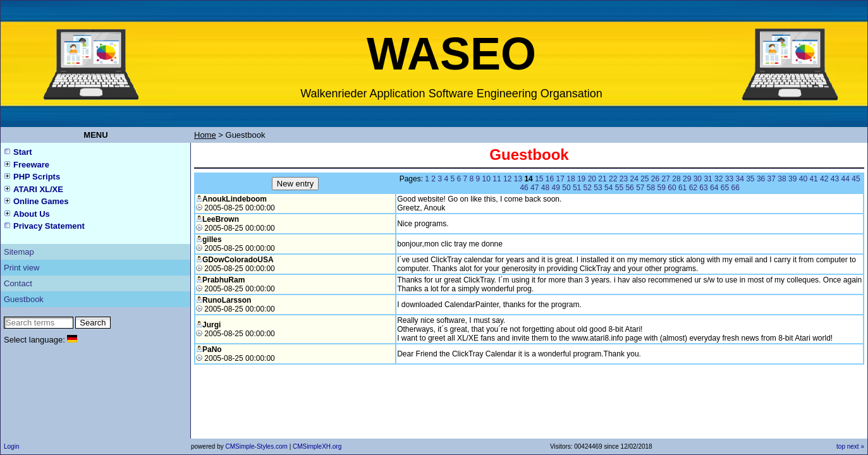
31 (708, 179)
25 (645, 179)
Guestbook (24, 299)
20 (592, 179)
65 (725, 188)
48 (545, 188)
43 (835, 179)
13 (518, 179)
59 (662, 188)
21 (602, 179)
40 (803, 179)
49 (556, 188)
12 (507, 179)
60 (672, 188)
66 (735, 188)
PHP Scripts (37, 177)
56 (629, 188)
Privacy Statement (49, 226)
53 (598, 188)
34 (739, 179)
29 (687, 179)
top (841, 446)
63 (703, 188)
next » (856, 446)
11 (497, 179)
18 (571, 179)
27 (666, 179)
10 (486, 179)
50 (566, 188)
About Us (32, 214)
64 (714, 188)
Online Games (41, 201)
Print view (21, 268)
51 (577, 188)
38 (782, 179)
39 (792, 179)
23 (624, 179)
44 (846, 179)
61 (682, 188)
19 (581, 179)
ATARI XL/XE (38, 189)
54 (608, 188)
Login (11, 446)
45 (856, 179)
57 (640, 188)
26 (655, 179)
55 (619, 188)
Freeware (31, 165)
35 (750, 179)
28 (676, 179)
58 (651, 188)
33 (729, 179)
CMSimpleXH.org (317, 446)
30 (698, 179)
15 (539, 179)
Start (23, 152)
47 (535, 188)
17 (560, 179)
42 (824, 179)
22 (613, 179)
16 (550, 179)
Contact (18, 283)
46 (524, 188)
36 (761, 179)
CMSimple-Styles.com (257, 446)
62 (693, 188)
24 (634, 179)
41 (813, 179)
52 (588, 188)
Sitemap (19, 252)
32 (718, 179)
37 (772, 179)
